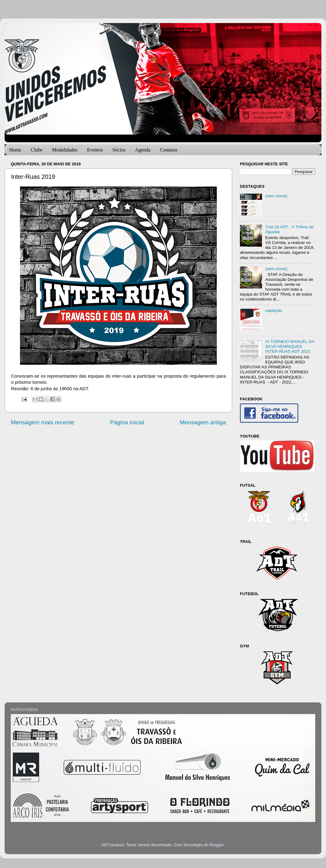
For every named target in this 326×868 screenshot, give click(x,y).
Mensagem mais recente (43, 422)
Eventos (95, 150)
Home (15, 150)
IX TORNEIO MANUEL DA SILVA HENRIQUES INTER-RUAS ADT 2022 (290, 346)
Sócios (119, 150)
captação (274, 310)
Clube (37, 150)
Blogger (217, 845)
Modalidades (65, 150)
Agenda (143, 150)
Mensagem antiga (203, 422)
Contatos (169, 150)
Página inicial (127, 422)
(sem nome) (276, 196)
